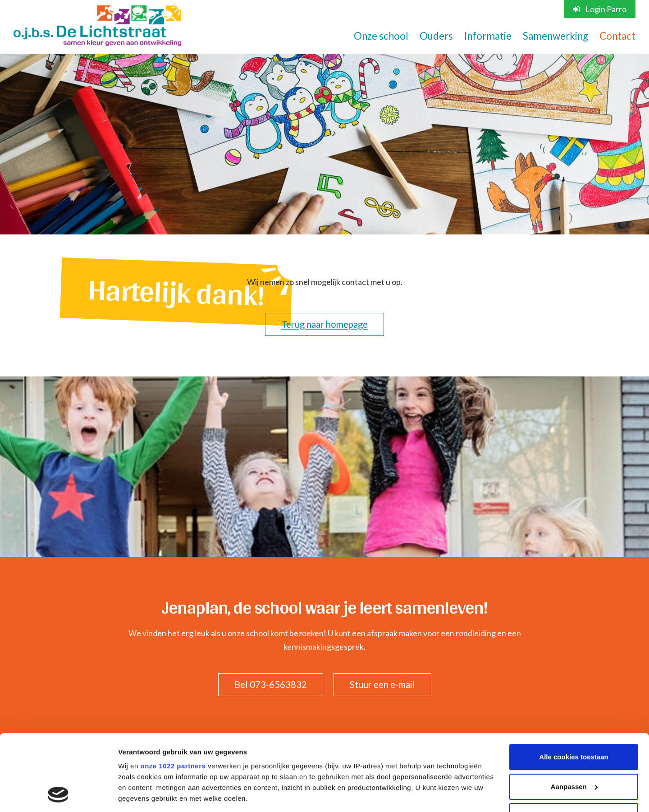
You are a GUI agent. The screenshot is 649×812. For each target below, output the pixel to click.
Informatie (488, 36)
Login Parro (600, 9)
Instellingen (137, 794)
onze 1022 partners (173, 695)
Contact (617, 36)
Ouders (436, 36)
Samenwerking (555, 36)
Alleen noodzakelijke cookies (574, 745)
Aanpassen (574, 715)
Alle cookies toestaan (574, 686)
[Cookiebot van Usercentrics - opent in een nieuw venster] (58, 794)
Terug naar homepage (324, 324)
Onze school (381, 36)
